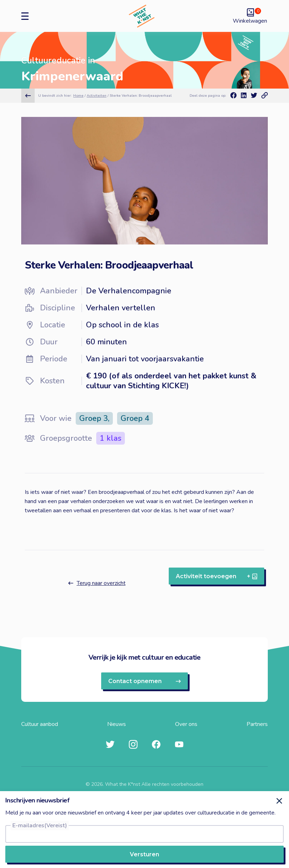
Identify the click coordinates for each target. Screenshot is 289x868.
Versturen (144, 854)
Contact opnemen (144, 681)
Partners (257, 724)
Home (78, 96)
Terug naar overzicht (97, 583)
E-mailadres (40, 825)
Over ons (186, 724)
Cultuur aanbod (40, 724)
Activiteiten (97, 96)
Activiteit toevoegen (216, 576)
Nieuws (117, 724)
